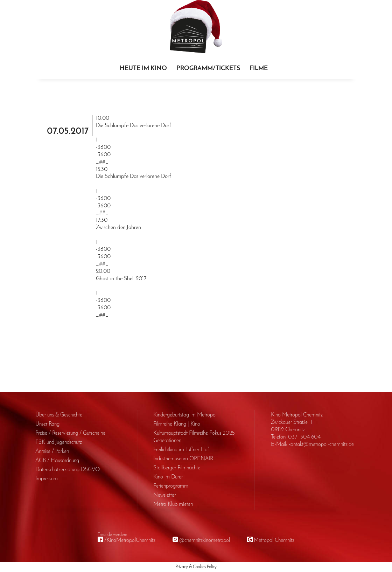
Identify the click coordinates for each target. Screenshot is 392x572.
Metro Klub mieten (173, 504)
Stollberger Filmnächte (177, 468)
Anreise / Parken (52, 452)
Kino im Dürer (168, 477)
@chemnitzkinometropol (205, 540)
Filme (259, 68)
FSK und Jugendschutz (59, 442)
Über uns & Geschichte (59, 415)
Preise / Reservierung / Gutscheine (70, 433)
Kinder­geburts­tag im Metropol (185, 415)
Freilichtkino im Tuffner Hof (181, 450)
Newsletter (164, 495)
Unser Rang (47, 424)
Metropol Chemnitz (274, 540)
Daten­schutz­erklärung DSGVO (68, 470)
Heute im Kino (143, 68)
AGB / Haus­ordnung (57, 461)
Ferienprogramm (171, 486)
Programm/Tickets (208, 68)
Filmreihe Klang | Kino (177, 424)
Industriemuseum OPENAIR (183, 459)
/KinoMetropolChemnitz (130, 540)
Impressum (47, 479)
